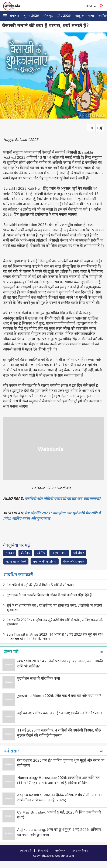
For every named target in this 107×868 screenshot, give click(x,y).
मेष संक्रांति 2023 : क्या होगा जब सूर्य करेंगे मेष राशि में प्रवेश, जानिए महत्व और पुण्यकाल (55, 622)
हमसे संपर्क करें (80, 850)
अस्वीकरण (60, 850)
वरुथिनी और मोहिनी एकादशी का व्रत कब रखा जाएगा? (63, 498)
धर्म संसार (11, 751)
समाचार (14, 15)
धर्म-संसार (79, 553)
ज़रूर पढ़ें (11, 651)
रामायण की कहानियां (45, 561)
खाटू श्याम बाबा (85, 15)
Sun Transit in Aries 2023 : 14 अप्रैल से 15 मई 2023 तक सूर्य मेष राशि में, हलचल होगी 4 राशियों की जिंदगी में (55, 636)
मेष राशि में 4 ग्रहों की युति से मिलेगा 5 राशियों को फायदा (41, 585)
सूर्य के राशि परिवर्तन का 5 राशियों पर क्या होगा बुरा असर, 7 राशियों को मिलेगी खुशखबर (54, 607)
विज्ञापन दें (43, 850)
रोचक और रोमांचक (74, 561)
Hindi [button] (90, 6)
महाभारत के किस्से (16, 561)
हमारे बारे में (25, 850)
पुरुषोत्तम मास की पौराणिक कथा (39, 678)
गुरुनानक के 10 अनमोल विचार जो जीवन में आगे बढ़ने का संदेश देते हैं (49, 595)
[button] (5, 16)
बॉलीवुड (48, 15)
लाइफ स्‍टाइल (59, 553)
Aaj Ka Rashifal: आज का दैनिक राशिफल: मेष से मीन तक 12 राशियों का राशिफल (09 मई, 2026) (60, 797)
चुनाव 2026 (31, 15)
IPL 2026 (64, 15)
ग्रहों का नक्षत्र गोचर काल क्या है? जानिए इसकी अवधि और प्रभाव (60, 713)
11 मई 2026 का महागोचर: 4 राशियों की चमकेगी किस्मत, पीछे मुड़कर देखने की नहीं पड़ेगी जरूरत (59, 733)
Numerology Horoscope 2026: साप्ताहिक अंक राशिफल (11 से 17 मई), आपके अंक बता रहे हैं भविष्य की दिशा (58, 780)
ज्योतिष (41, 553)
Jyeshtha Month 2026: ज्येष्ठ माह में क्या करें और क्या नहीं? (59, 696)
